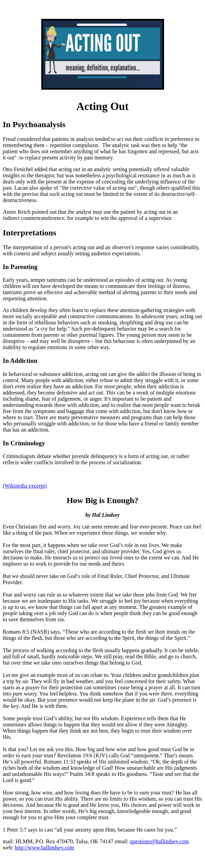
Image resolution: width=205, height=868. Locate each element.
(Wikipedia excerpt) (25, 486)
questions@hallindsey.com (159, 841)
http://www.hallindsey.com (44, 848)
